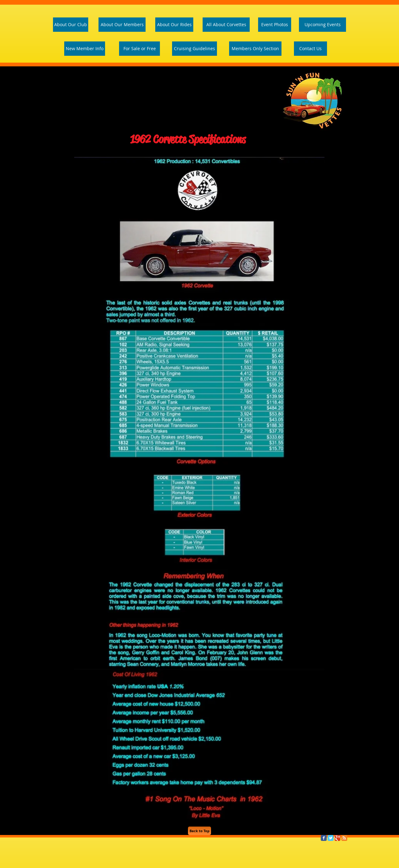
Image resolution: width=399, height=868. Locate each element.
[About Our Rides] (174, 25)
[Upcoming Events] (322, 25)
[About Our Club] (71, 25)
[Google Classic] (337, 838)
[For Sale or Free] (139, 49)
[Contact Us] (310, 49)
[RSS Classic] (344, 838)
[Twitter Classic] (331, 838)
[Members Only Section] (255, 49)
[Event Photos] (275, 25)
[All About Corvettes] (226, 25)
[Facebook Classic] (324, 838)
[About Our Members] (122, 25)
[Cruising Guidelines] (195, 49)
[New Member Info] (85, 49)
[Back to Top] (199, 831)
